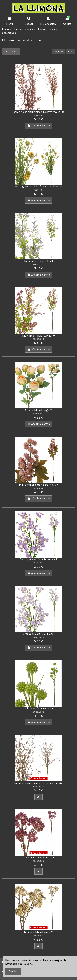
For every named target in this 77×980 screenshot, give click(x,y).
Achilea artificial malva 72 (39, 858)
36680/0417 (38, 339)
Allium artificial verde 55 (39, 708)
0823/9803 (38, 712)
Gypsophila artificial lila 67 (38, 634)
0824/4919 (38, 115)
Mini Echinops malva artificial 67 (39, 485)
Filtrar (11, 52)
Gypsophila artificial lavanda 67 (38, 559)
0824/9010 (38, 488)
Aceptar (13, 971)
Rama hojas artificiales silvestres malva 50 (39, 112)
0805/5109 (38, 190)
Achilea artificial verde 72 (39, 932)
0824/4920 (39, 786)
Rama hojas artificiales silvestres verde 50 (39, 783)
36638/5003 (38, 936)
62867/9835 (39, 414)
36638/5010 (39, 861)
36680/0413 (39, 264)
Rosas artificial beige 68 (38, 410)
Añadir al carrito (38, 126)
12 (70, 52)
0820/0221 (38, 563)
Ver (38, 797)
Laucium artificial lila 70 (39, 261)
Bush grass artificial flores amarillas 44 (38, 186)
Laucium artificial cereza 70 (38, 336)
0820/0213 (39, 637)
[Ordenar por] (58, 52)
